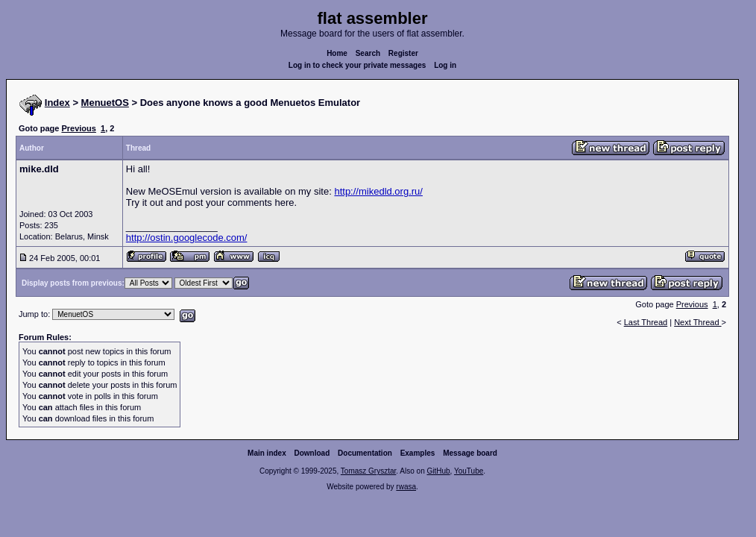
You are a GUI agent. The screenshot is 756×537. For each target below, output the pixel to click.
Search (368, 53)
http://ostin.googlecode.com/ (187, 238)
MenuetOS (105, 103)
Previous (78, 128)
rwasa (406, 487)
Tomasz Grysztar (368, 471)
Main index (267, 453)
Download (312, 453)
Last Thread (646, 322)
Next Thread (697, 322)
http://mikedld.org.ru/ (378, 191)
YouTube (469, 471)
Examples (418, 453)
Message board (470, 453)
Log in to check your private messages (357, 65)
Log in (445, 65)
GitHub (438, 471)
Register (403, 53)
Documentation (365, 453)
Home (337, 53)
